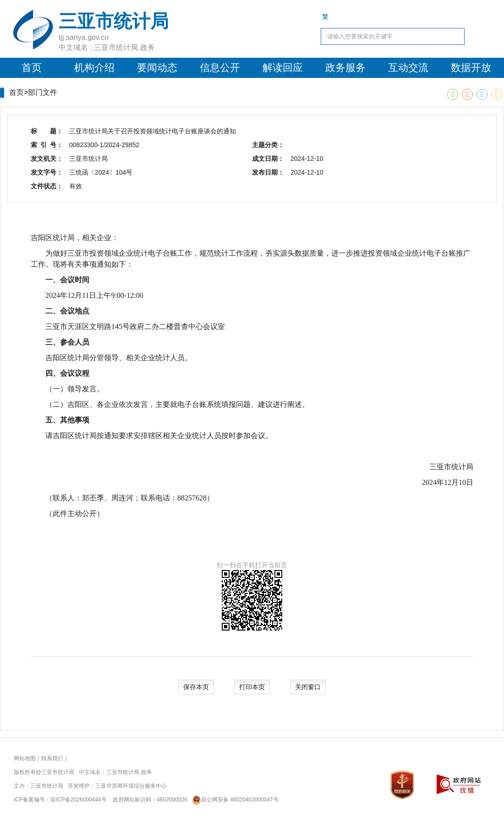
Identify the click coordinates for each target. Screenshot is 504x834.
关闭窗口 (308, 687)
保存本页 (196, 687)
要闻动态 (157, 68)
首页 (32, 68)
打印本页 (252, 687)
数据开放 (471, 68)
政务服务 (345, 68)
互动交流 (408, 68)
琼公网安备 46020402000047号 (233, 800)
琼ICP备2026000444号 (79, 800)
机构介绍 (94, 68)
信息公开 (220, 68)
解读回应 (283, 68)
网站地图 (25, 758)
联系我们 (52, 758)
